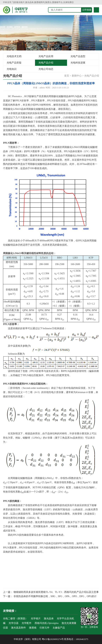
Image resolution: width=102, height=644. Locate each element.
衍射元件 (44, 628)
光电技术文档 (14, 56)
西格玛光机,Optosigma (47, 623)
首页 (67, 76)
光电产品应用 (46, 56)
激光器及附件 (18, 628)
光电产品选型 (78, 56)
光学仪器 (14, 623)
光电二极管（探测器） (15, 619)
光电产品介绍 (46, 63)
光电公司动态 (46, 69)
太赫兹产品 (59, 628)
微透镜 (33, 628)
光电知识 (12, 69)
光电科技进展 (78, 63)
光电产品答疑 (14, 63)
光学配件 (27, 623)
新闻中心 (77, 76)
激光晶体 (49, 619)
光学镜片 (36, 619)
